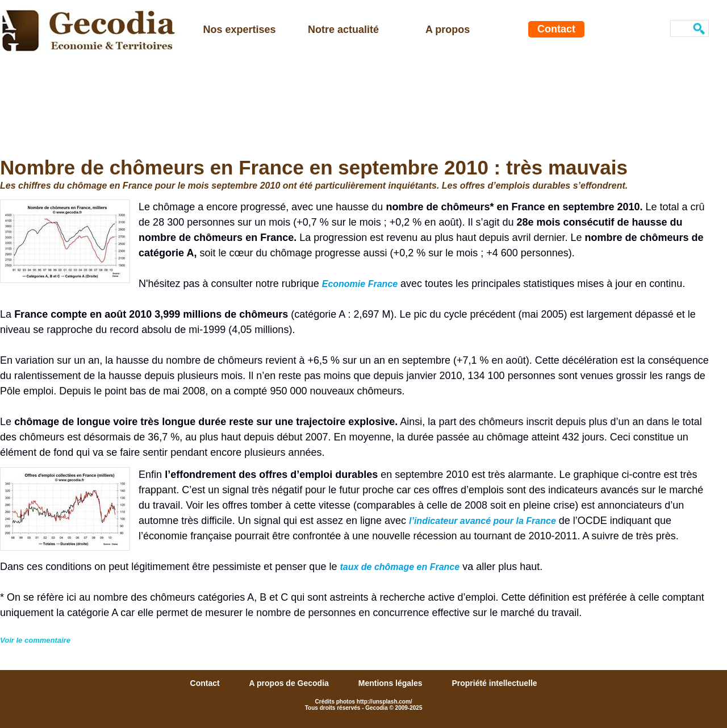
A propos (448, 30)
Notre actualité (343, 30)
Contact (556, 29)
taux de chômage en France (400, 567)
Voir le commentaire (35, 640)
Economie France (360, 284)
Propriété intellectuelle (494, 683)
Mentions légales (392, 683)
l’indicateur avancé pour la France (482, 521)
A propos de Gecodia (290, 683)
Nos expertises (240, 30)
